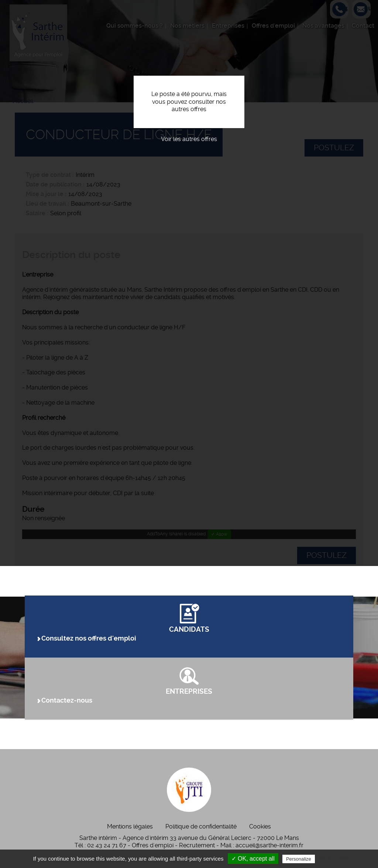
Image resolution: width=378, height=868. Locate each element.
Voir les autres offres (189, 139)
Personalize (299, 859)
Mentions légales (130, 826)
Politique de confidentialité (201, 826)
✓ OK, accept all (253, 859)
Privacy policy (334, 859)
